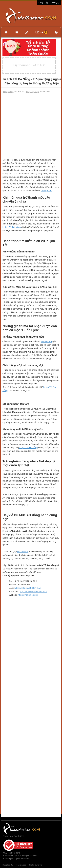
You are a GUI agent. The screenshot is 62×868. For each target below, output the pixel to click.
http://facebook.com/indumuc (33, 591)
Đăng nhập (43, 2)
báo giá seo (21, 865)
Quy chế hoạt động (12, 853)
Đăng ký (56, 2)
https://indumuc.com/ (28, 595)
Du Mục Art (46, 191)
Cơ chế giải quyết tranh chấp (16, 859)
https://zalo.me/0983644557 (28, 588)
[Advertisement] (31, 126)
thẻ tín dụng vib (36, 865)
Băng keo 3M (8, 865)
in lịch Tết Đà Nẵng (12, 227)
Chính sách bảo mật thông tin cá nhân (20, 856)
